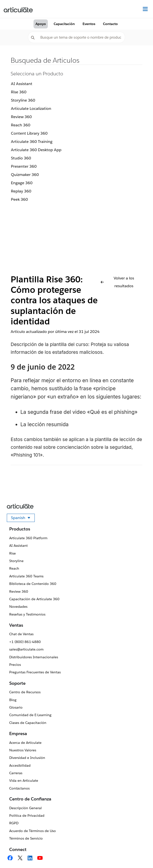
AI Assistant (22, 84)
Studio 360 (21, 158)
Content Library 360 (29, 133)
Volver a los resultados (117, 282)
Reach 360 (21, 125)
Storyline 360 (23, 100)
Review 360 (21, 117)
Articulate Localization (31, 108)
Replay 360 (21, 191)
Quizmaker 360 (25, 175)
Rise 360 (19, 92)
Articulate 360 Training (32, 142)
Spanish (23, 519)
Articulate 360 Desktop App (36, 150)
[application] (139, 854)
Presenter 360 (24, 166)
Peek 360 (19, 199)
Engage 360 (22, 183)
